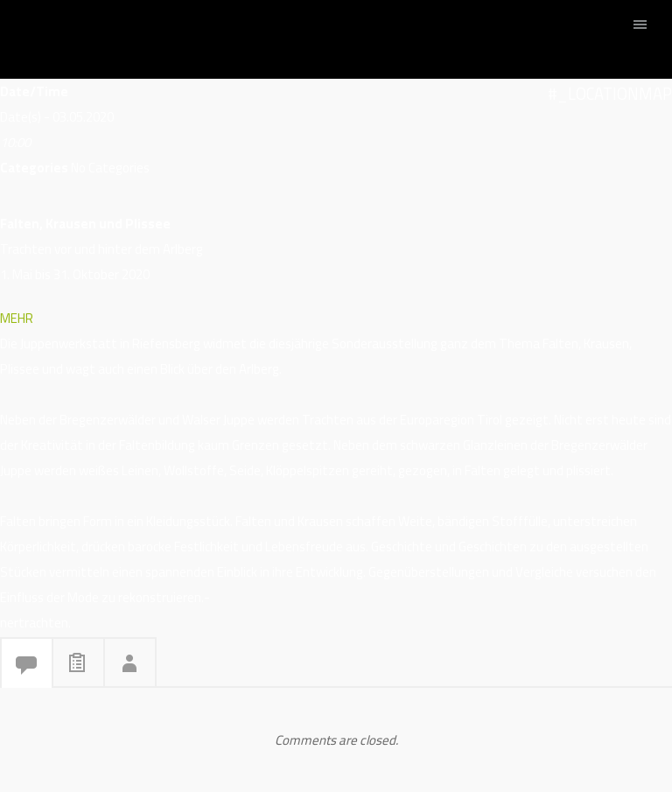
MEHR (17, 318)
